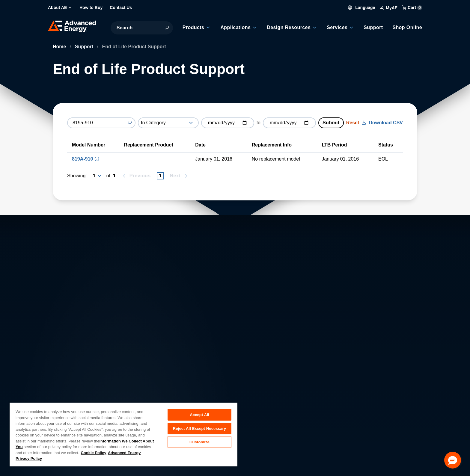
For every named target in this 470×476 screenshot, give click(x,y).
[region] (123, 434)
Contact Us (65, 396)
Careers (155, 383)
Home (60, 47)
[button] (453, 460)
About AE (63, 383)
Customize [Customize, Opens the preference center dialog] (199, 444)
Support (85, 47)
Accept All (199, 415)
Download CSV (382, 123)
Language (361, 7)
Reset (353, 123)
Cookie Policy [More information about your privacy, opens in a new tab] (93, 453)
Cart (412, 7)
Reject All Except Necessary (199, 429)
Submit (331, 123)
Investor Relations (165, 396)
